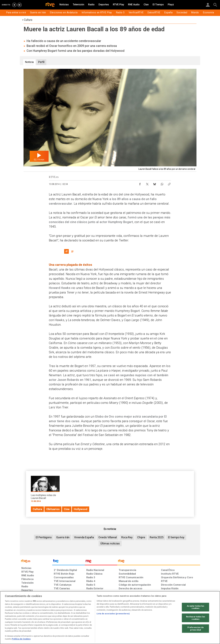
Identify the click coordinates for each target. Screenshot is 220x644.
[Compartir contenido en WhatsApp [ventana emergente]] (162, 183)
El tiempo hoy (176, 537)
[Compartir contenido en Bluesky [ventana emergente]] (155, 183)
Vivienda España (84, 537)
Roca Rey (127, 537)
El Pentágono (44, 537)
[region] (110, 618)
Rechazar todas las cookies (196, 618)
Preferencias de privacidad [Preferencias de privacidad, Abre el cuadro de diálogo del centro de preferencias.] (196, 629)
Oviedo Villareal (108, 537)
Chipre (141, 537)
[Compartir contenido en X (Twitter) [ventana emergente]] (147, 183)
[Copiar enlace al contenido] (169, 183)
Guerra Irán (63, 537)
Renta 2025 (157, 537)
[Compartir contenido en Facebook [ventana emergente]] (140, 183)
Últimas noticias (110, 543)
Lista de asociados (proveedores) (113, 614)
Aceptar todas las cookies (195, 607)
